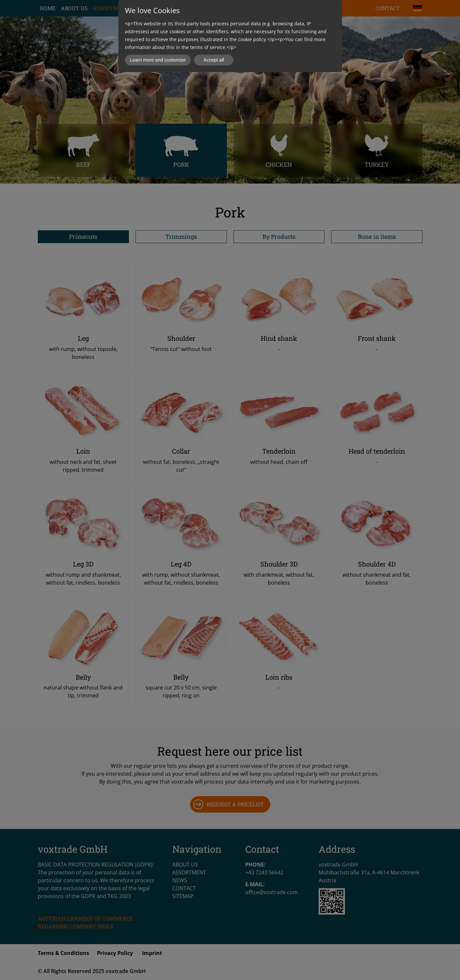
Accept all (214, 60)
